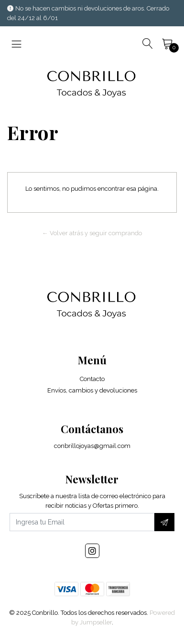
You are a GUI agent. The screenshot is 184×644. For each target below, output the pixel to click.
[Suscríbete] (164, 522)
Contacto (92, 379)
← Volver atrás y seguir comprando (92, 233)
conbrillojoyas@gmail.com (92, 446)
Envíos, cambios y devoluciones (92, 390)
